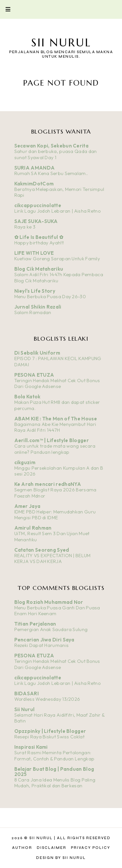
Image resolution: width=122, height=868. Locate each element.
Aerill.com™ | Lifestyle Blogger (52, 440)
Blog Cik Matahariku (39, 269)
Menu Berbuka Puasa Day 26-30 (50, 297)
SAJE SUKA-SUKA (36, 221)
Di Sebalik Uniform (37, 353)
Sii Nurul (61, 43)
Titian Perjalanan (35, 624)
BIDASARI (27, 693)
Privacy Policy (91, 848)
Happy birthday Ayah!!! (39, 243)
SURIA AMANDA (35, 168)
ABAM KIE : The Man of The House (56, 419)
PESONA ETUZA (34, 375)
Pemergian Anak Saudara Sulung (51, 629)
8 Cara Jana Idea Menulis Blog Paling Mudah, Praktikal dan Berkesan (55, 783)
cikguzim (25, 462)
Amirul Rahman (33, 528)
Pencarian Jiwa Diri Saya (44, 640)
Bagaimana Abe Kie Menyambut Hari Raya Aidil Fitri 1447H (55, 427)
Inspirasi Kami (31, 747)
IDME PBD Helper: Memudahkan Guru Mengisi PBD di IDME (55, 515)
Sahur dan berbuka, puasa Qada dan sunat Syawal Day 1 (56, 154)
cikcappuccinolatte (38, 205)
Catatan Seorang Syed (42, 550)
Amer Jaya (27, 506)
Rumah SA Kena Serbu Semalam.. (51, 173)
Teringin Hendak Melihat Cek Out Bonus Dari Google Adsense (57, 384)
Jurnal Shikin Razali (38, 307)
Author (22, 848)
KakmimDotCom (34, 184)
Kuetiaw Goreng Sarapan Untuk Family (57, 259)
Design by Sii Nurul (61, 858)
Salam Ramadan (33, 312)
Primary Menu (5, 9)
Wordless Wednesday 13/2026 (47, 699)
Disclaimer (52, 848)
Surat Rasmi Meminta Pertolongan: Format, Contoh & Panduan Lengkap (54, 756)
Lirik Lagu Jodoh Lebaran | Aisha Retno (57, 211)
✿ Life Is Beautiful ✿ (39, 237)
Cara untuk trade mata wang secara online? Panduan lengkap (55, 449)
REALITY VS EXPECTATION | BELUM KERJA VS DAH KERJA (53, 559)
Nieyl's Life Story (35, 291)
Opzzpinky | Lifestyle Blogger (50, 731)
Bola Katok (27, 397)
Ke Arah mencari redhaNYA (48, 484)
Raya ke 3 (25, 227)
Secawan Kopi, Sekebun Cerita (51, 146)
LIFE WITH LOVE (34, 253)
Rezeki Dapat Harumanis (42, 645)
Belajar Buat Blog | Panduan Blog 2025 (54, 772)
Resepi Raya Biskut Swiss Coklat (49, 737)
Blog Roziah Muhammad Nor (49, 602)
